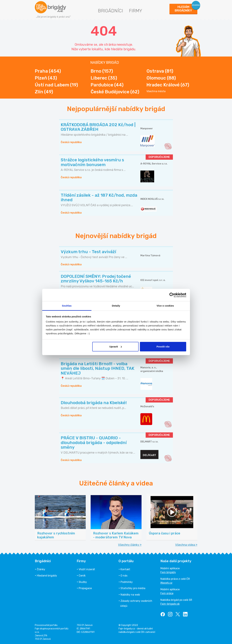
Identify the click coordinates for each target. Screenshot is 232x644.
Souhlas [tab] (67, 306)
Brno (102, 71)
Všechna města (156, 91)
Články (41, 569)
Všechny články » (130, 545)
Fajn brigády (168, 572)
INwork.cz (166, 583)
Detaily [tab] (116, 306)
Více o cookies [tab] (165, 306)
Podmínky (127, 582)
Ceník (82, 576)
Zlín (44, 92)
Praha (48, 71)
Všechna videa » (186, 545)
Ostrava (160, 71)
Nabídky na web (130, 595)
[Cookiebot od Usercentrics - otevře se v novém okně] (172, 295)
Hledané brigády (47, 576)
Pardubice (107, 85)
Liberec (104, 78)
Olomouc (161, 78)
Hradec (168, 85)
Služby (83, 582)
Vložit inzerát (87, 569)
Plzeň (46, 78)
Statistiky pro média (133, 588)
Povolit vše (163, 347)
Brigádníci (110, 11)
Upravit (116, 347)
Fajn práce (167, 593)
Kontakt (125, 569)
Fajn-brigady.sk (170, 604)
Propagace (85, 588)
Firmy (136, 11)
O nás (124, 576)
